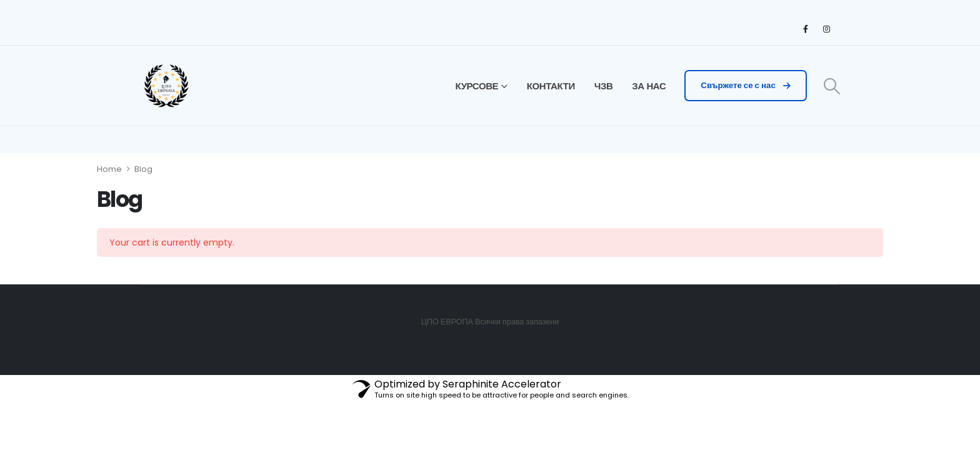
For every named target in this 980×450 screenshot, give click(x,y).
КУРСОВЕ (477, 86)
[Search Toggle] (832, 86)
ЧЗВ (604, 86)
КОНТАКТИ (551, 86)
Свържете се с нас (745, 85)
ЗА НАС (649, 86)
